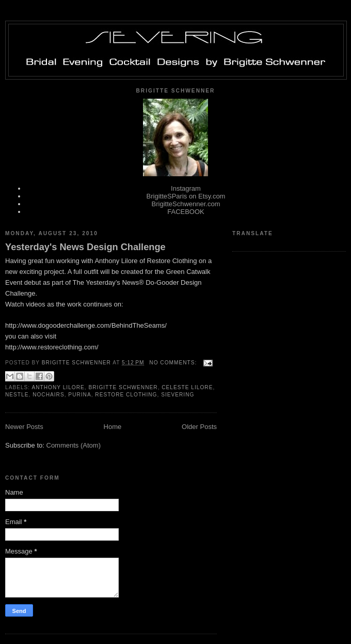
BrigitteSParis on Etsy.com (186, 196)
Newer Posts (24, 427)
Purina (79, 395)
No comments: (174, 363)
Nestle (17, 395)
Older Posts (199, 427)
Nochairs (49, 395)
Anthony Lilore (58, 387)
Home (113, 427)
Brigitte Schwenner (123, 387)
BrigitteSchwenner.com (186, 204)
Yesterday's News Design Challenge (85, 247)
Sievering (178, 395)
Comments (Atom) (74, 445)
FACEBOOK (186, 212)
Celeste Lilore (187, 387)
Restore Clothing (126, 395)
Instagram (186, 188)
